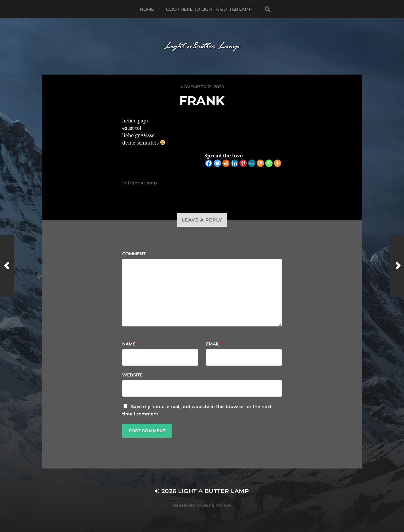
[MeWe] (252, 163)
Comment (134, 254)
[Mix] (260, 163)
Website (132, 375)
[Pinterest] (243, 163)
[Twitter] (217, 163)
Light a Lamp (142, 183)
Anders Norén (214, 505)
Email (215, 344)
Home (147, 9)
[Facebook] (209, 163)
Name (131, 344)
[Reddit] (226, 163)
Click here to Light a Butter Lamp (209, 9)
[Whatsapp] (269, 163)
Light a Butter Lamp (214, 491)
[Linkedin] (235, 163)
